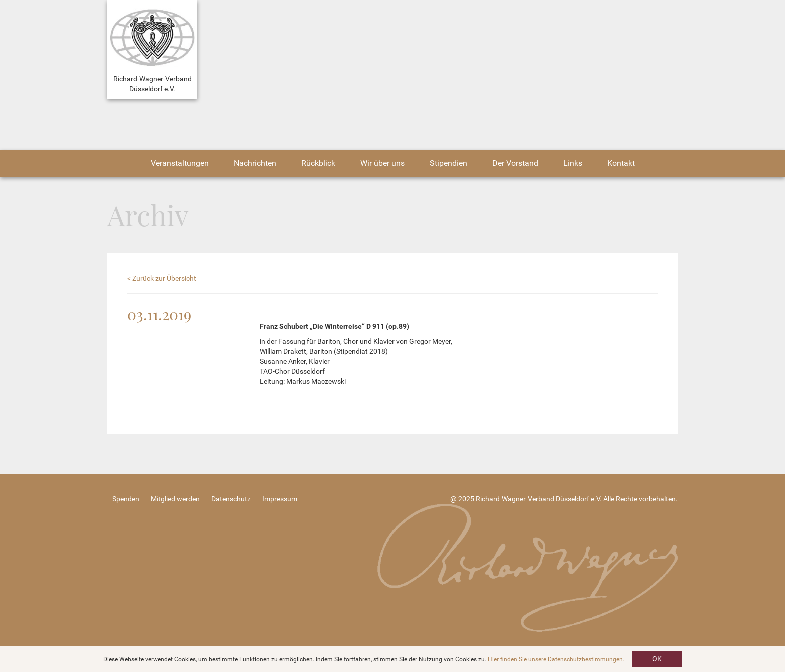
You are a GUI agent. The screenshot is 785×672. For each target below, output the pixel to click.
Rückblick (318, 163)
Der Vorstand (515, 163)
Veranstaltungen (180, 163)
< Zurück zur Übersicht (162, 278)
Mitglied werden (175, 499)
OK (657, 659)
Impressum (280, 499)
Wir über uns (382, 163)
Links (573, 163)
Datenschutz (231, 499)
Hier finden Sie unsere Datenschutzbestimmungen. (556, 659)
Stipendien (448, 163)
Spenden (126, 499)
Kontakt (621, 163)
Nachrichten (255, 163)
